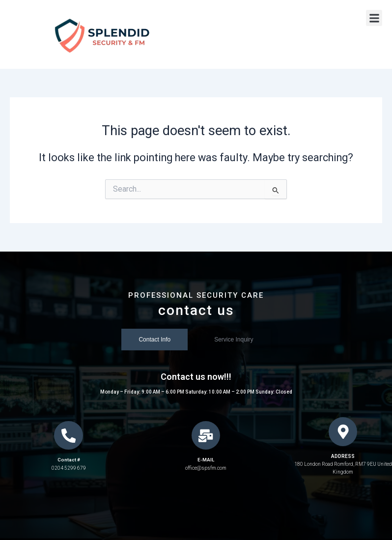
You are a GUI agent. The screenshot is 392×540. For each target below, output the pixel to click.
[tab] (154, 340)
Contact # (69, 461)
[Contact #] (69, 436)
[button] (374, 18)
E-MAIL (206, 461)
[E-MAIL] (206, 436)
